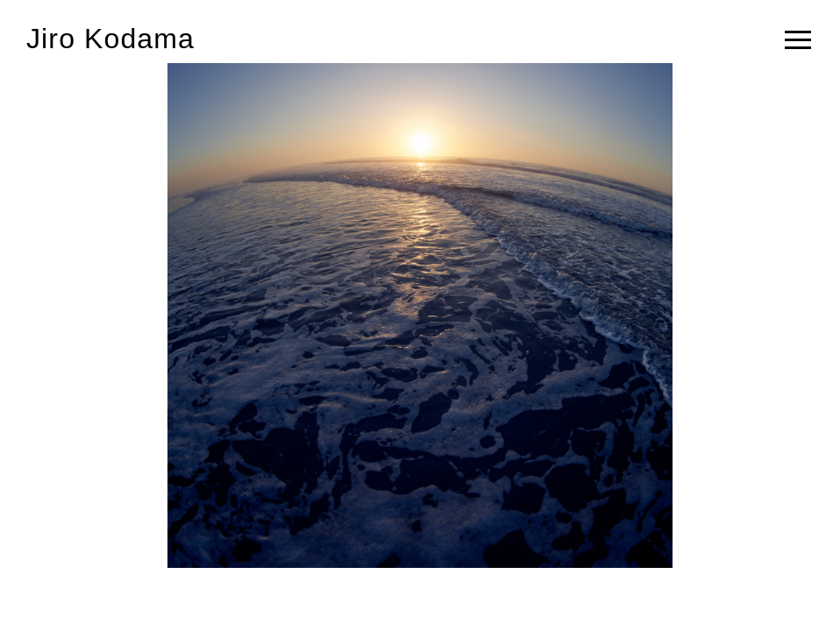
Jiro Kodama (110, 39)
